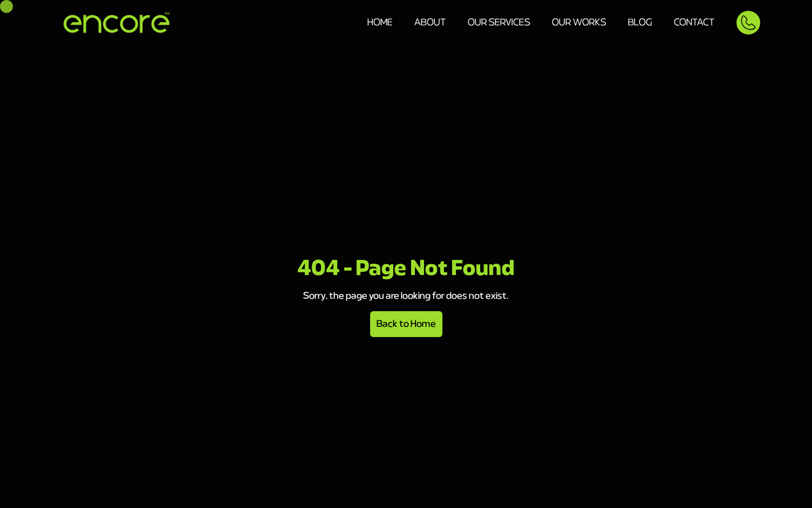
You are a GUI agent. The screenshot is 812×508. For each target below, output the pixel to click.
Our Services (499, 23)
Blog (640, 23)
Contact (694, 23)
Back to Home (406, 324)
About (430, 23)
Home (380, 23)
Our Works (579, 23)
